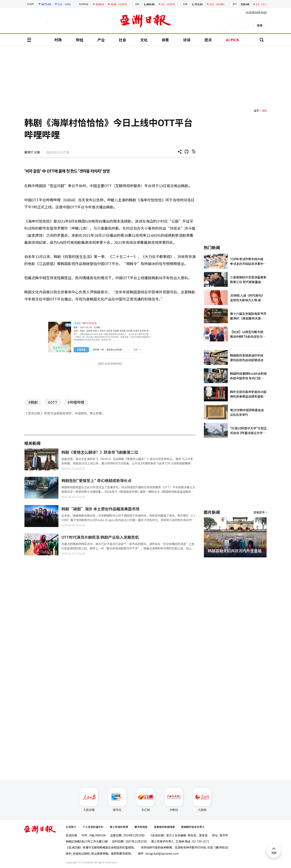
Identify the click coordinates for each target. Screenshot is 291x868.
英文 (36, 22)
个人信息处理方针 (93, 827)
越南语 (66, 22)
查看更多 (259, 512)
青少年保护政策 (119, 827)
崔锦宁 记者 (32, 152)
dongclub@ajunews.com (162, 853)
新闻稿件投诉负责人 (193, 827)
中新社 (174, 800)
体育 (165, 40)
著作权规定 (141, 827)
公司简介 (71, 827)
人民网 (202, 800)
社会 (122, 40)
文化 (144, 40)
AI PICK (232, 40)
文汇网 (145, 800)
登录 (260, 25)
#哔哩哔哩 (76, 402)
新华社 (117, 800)
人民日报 (89, 800)
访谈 (187, 40)
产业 (101, 40)
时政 (58, 40)
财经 (80, 40)
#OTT (53, 402)
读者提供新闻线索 (164, 827)
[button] (257, 562)
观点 (208, 40)
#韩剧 (33, 402)
